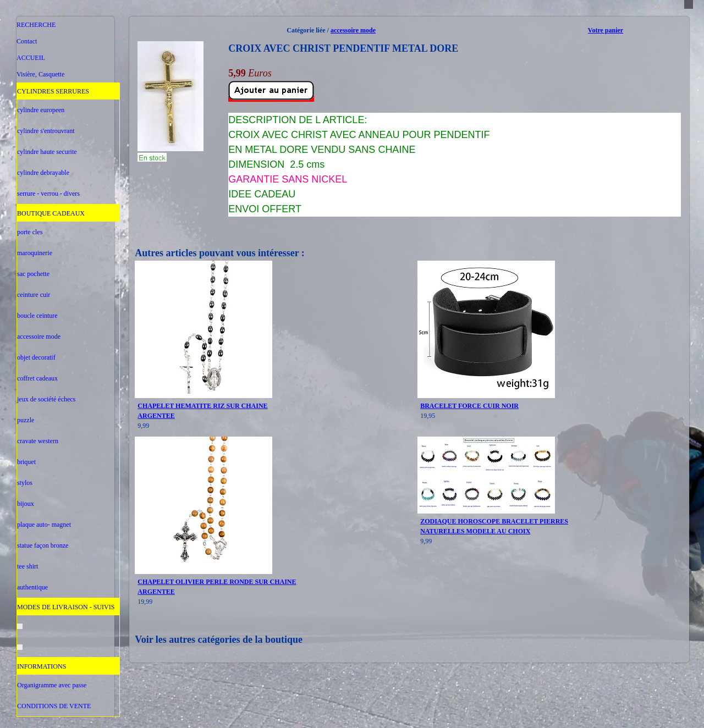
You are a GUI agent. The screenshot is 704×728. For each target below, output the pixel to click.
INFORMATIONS (42, 666)
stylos (25, 483)
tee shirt (28, 566)
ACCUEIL (31, 58)
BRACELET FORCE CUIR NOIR (469, 406)
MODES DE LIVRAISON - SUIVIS (66, 607)
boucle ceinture (37, 316)
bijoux (26, 504)
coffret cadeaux (37, 378)
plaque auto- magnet (44, 525)
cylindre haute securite (47, 152)
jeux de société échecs (46, 399)
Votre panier (606, 30)
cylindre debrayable (43, 173)
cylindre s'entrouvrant (46, 131)
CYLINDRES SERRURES (53, 91)
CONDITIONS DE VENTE (54, 706)
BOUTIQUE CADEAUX (51, 213)
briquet (26, 462)
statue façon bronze (43, 545)
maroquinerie (35, 253)
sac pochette (33, 274)
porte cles (30, 232)
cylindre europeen (41, 110)
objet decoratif (36, 357)
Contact (27, 41)
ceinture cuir (34, 295)
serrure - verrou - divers (48, 194)
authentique (32, 587)
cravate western (38, 441)
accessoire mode (39, 337)
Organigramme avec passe (52, 685)
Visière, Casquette (40, 74)
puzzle (26, 420)
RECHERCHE (36, 25)
